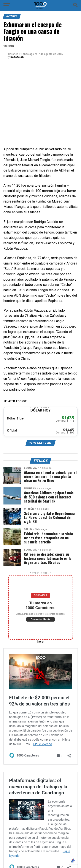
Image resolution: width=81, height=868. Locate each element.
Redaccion (17, 57)
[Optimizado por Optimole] (73, 861)
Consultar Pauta (40, 619)
